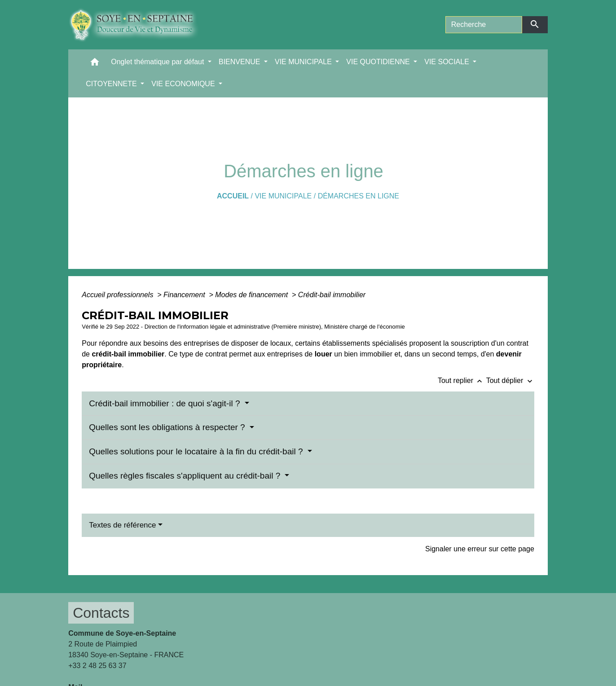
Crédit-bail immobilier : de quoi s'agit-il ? (166, 403)
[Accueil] (140, 25)
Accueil (233, 196)
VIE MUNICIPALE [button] (304, 62)
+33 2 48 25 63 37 (97, 666)
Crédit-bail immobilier (332, 295)
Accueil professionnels (119, 295)
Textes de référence (122, 525)
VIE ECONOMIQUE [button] (184, 84)
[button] (95, 64)
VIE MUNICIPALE (283, 196)
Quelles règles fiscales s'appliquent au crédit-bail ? (186, 476)
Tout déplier (510, 380)
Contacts (101, 613)
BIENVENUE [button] (240, 62)
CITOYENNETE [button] (112, 84)
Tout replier (462, 380)
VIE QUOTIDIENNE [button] (379, 62)
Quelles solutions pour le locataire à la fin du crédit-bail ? (197, 451)
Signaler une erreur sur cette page (480, 549)
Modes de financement (252, 295)
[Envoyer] (535, 25)
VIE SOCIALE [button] (448, 62)
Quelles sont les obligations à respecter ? (168, 427)
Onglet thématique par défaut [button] (158, 62)
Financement (185, 295)
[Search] (484, 25)
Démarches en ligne (359, 196)
